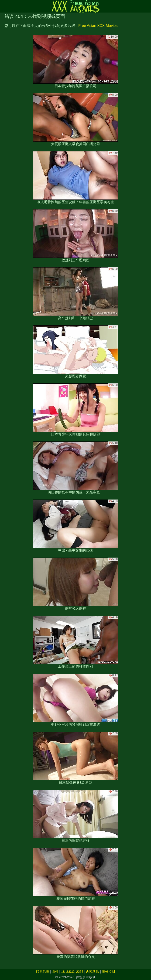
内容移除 (93, 972)
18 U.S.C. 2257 (72, 972)
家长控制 (108, 972)
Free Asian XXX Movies (98, 26)
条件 (55, 972)
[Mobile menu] (4, 6)
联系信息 (43, 972)
